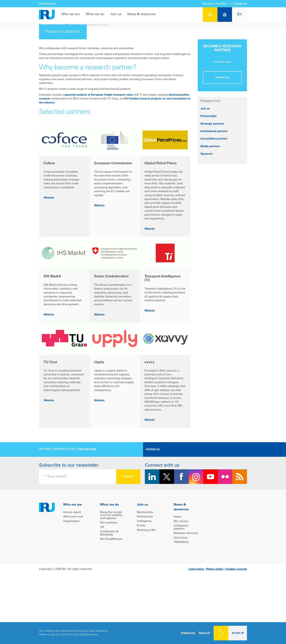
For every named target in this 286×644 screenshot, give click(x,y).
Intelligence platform (181, 582)
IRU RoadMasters (111, 594)
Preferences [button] (188, 633)
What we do (95, 14)
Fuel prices (181, 593)
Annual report (72, 567)
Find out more (87, 504)
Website (49, 253)
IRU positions (109, 577)
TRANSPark (181, 597)
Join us (116, 14)
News (177, 572)
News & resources (141, 14)
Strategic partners (212, 179)
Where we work (73, 571)
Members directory (186, 588)
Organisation (71, 576)
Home (43, 25)
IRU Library (181, 576)
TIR (102, 582)
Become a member (215, 4)
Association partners (214, 194)
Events (141, 580)
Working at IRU (146, 585)
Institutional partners (214, 186)
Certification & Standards (109, 588)
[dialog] (143, 633)
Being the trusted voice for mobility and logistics (111, 570)
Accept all (238, 633)
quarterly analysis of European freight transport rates (99, 150)
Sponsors (207, 209)
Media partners (210, 201)
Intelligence (144, 576)
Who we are (71, 14)
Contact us (240, 4)
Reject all (204, 633)
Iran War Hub (47, 4)
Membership (145, 567)
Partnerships (73, 25)
